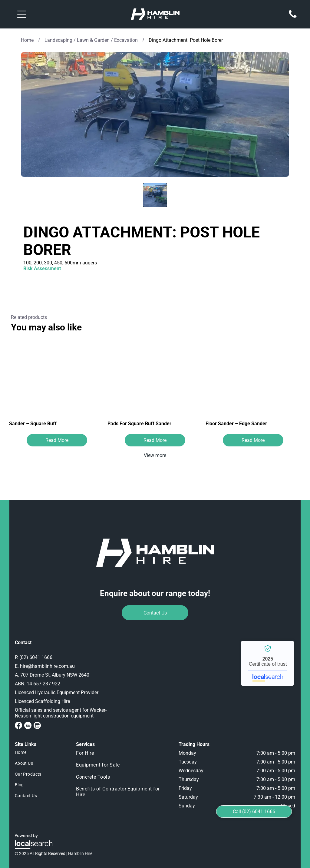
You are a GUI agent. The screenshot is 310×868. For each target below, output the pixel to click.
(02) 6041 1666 (36, 657)
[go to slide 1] (155, 195)
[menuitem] (40, 753)
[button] (22, 14)
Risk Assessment (42, 268)
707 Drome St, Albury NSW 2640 (55, 675)
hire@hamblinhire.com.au (47, 666)
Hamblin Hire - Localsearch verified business (267, 663)
